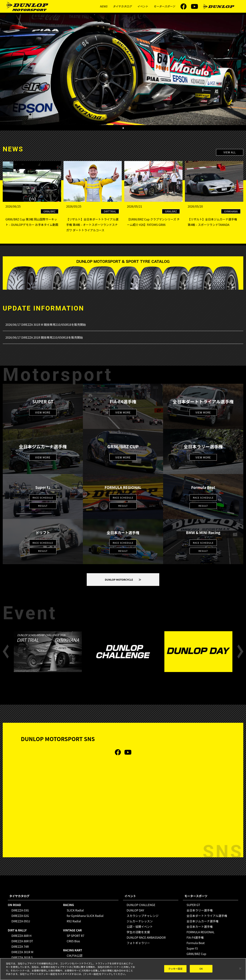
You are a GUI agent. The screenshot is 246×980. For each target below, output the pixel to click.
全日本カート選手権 (200, 927)
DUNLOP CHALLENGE (141, 905)
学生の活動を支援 (138, 932)
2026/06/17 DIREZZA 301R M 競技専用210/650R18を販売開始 (46, 324)
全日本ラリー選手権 (200, 910)
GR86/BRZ (50, 211)
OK (201, 969)
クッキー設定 (175, 969)
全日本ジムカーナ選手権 (202, 921)
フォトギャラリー (138, 943)
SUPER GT (193, 905)
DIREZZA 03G (20, 910)
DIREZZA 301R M (22, 952)
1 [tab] (123, 127)
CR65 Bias (73, 941)
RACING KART (73, 950)
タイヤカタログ (122, 6)
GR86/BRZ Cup (196, 954)
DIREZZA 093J (21, 921)
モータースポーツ (164, 6)
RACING (69, 905)
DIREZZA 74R (20, 946)
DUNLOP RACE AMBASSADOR (146, 937)
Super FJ (192, 948)
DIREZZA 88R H (21, 936)
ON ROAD (14, 905)
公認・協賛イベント (140, 927)
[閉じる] (240, 969)
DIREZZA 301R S (22, 957)
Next (240, 652)
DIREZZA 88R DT (22, 941)
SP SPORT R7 (76, 936)
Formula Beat (196, 943)
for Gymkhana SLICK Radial (85, 916)
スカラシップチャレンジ (143, 916)
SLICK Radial (75, 910)
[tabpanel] (123, 70)
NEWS (104, 6)
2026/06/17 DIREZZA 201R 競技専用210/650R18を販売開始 (44, 337)
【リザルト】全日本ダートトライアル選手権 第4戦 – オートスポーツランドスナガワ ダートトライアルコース (92, 225)
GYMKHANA (231, 211)
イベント (143, 6)
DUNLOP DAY (135, 910)
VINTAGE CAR (72, 930)
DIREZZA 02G (20, 916)
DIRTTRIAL (110, 211)
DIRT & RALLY (17, 930)
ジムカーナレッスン (140, 921)
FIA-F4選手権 (195, 937)
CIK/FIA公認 (75, 956)
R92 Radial (74, 921)
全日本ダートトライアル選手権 (207, 916)
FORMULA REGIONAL (200, 932)
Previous (6, 652)
